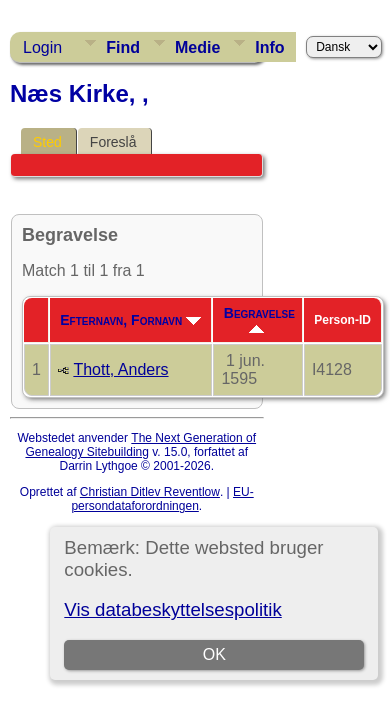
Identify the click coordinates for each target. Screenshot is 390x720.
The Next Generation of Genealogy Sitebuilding (140, 445)
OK (214, 654)
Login (42, 47)
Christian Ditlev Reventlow (150, 492)
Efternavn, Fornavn (130, 320)
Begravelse (259, 319)
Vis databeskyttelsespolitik (172, 609)
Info (269, 47)
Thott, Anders (120, 369)
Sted (47, 142)
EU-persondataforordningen (162, 499)
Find (123, 47)
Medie (197, 47)
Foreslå (113, 142)
